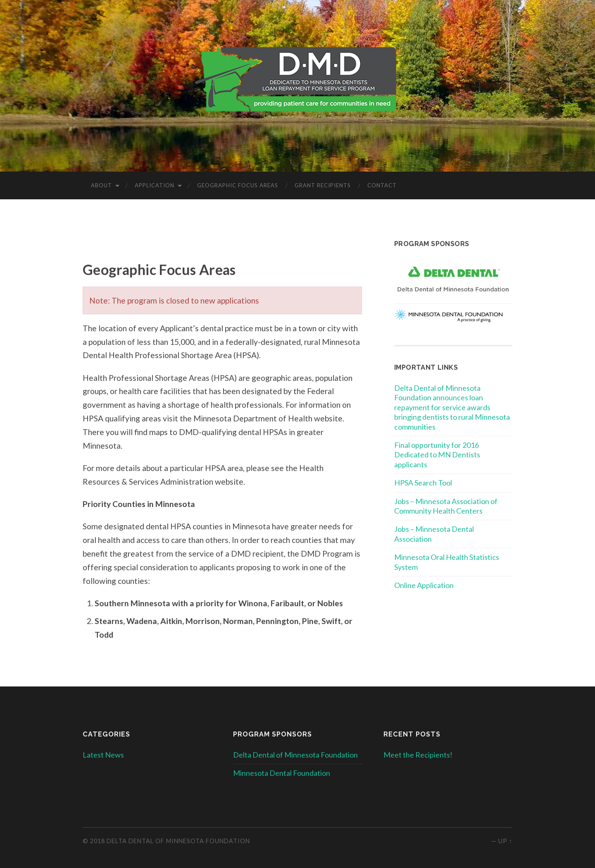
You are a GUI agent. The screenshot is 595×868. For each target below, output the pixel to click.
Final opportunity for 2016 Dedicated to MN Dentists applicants (437, 455)
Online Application (424, 585)
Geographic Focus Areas (238, 185)
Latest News (103, 755)
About (101, 185)
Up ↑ (505, 841)
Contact (382, 185)
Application (155, 185)
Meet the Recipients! (418, 755)
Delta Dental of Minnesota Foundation (295, 755)
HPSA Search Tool (423, 483)
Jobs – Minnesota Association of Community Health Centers (446, 506)
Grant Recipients (323, 185)
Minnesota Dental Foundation (282, 773)
